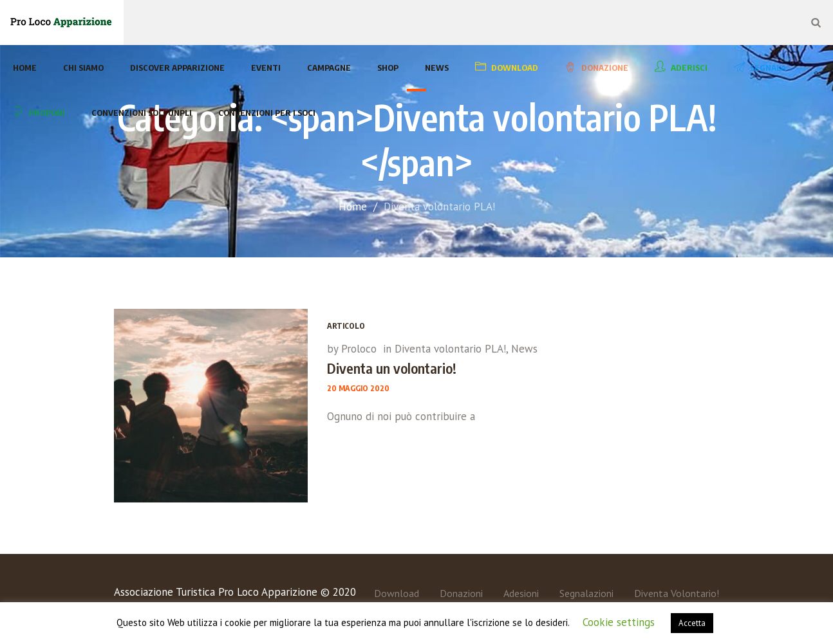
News (524, 349)
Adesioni (521, 593)
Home (353, 207)
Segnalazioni (586, 593)
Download (397, 593)
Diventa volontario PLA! (450, 349)
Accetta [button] (692, 623)
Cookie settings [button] (619, 622)
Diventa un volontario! (392, 368)
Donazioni (461, 593)
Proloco (359, 349)
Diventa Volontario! (677, 593)
